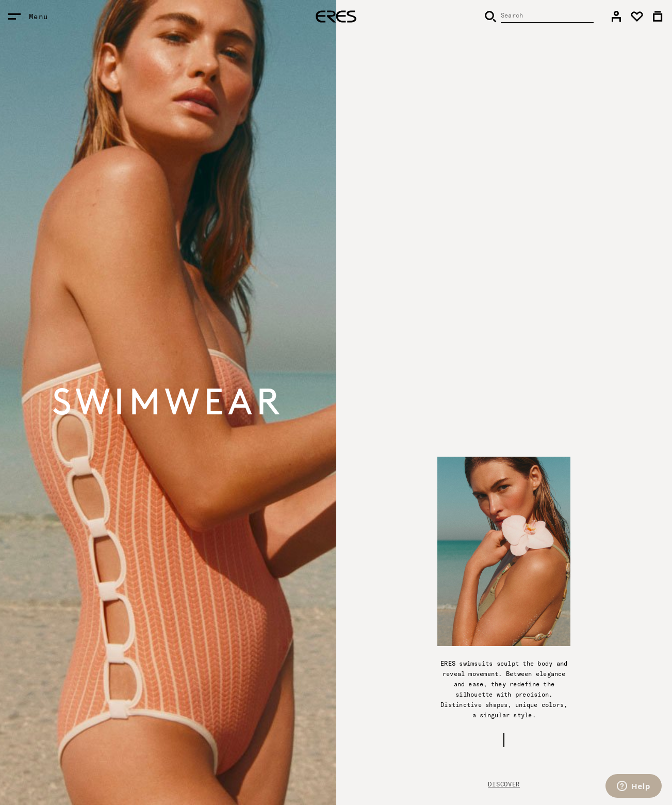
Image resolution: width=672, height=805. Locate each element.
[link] (616, 17)
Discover (504, 784)
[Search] (539, 17)
